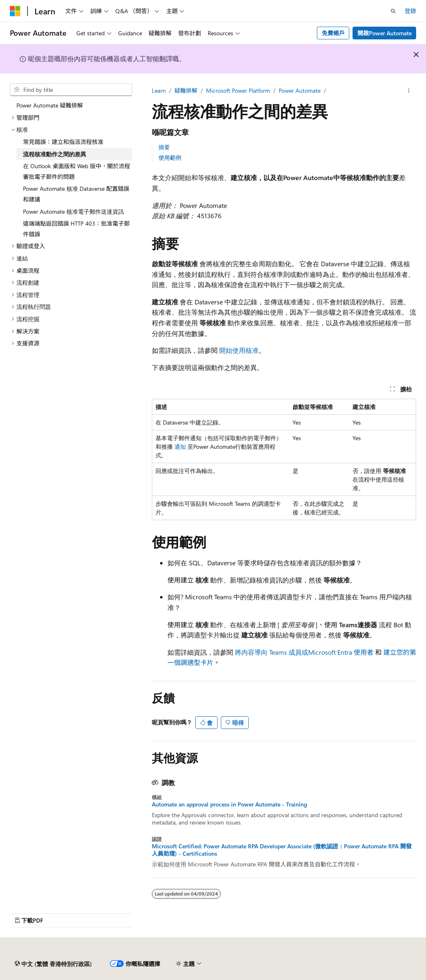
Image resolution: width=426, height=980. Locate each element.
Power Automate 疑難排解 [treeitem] (50, 105)
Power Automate (300, 90)
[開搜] (393, 11)
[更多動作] (409, 91)
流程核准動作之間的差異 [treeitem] (55, 154)
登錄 (410, 11)
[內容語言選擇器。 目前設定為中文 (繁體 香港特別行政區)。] (53, 964)
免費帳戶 (333, 33)
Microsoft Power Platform (238, 90)
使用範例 (170, 158)
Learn (159, 90)
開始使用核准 (239, 350)
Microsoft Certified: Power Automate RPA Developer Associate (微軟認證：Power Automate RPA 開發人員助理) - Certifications (282, 850)
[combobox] (71, 90)
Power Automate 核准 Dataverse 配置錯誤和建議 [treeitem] (76, 194)
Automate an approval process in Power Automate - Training (229, 804)
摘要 (164, 147)
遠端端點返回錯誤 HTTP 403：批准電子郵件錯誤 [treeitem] (76, 229)
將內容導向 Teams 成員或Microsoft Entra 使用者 (304, 652)
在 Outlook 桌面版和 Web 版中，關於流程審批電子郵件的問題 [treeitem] (77, 171)
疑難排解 (186, 90)
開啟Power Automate (385, 33)
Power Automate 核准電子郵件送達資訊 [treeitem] (73, 211)
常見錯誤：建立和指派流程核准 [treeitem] (63, 142)
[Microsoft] (15, 11)
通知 (180, 447)
